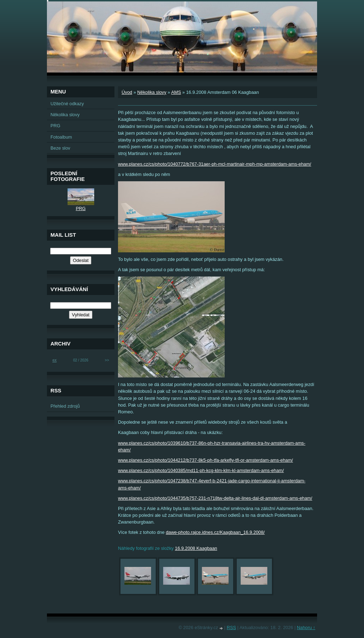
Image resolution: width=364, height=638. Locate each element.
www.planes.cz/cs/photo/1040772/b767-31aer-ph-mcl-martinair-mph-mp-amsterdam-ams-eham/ (215, 164)
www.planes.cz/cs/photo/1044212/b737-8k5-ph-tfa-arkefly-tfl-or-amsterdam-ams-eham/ (205, 460)
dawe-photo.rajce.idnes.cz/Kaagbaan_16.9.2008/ (215, 532)
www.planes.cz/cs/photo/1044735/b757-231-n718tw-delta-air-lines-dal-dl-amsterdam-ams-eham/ (215, 498)
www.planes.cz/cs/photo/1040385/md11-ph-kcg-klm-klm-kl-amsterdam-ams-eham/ (201, 470)
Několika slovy (152, 92)
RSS (231, 628)
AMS (176, 92)
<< (54, 360)
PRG (55, 126)
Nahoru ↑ (306, 628)
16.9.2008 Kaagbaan (196, 548)
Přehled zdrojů (65, 406)
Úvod (127, 92)
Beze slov (60, 148)
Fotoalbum (61, 137)
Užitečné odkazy (67, 104)
